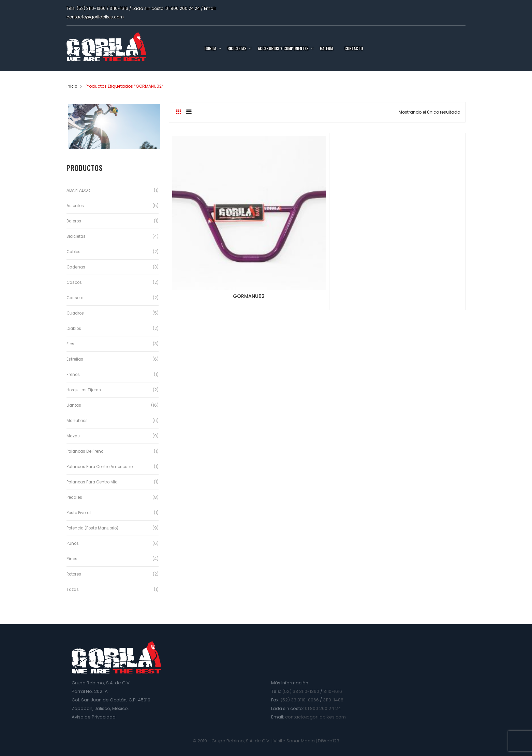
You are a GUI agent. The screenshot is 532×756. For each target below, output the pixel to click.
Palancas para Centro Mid (94, 482)
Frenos (73, 374)
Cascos (75, 282)
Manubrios (78, 420)
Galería (327, 48)
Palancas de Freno (86, 451)
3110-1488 (333, 700)
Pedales (75, 497)
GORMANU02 (218, 235)
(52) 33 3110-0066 (300, 700)
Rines (72, 559)
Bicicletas (237, 48)
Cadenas (77, 267)
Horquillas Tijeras (84, 390)
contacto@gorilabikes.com (95, 17)
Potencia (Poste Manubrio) (94, 528)
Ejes (70, 344)
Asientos (75, 206)
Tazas (73, 589)
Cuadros (76, 313)
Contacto (354, 48)
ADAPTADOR (78, 190)
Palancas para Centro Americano (101, 467)
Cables (74, 252)
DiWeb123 (329, 741)
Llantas (74, 405)
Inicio (72, 86)
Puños (73, 543)
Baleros (74, 221)
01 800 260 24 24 (183, 8)
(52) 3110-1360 (91, 8)
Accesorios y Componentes (283, 48)
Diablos (74, 328)
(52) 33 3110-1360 (301, 691)
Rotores (74, 574)
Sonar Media (301, 741)
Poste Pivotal (79, 513)
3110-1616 (119, 8)
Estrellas (75, 359)
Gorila (210, 48)
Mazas (73, 436)
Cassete (75, 298)
